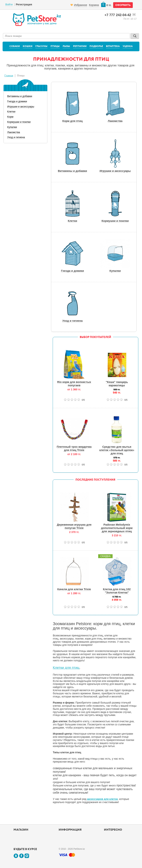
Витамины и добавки (20, 96)
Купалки (12, 127)
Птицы (55, 46)
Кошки (28, 46)
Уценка (128, 46)
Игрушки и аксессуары (21, 107)
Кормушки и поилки (19, 122)
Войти (9, 4)
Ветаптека (113, 46)
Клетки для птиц (66, 668)
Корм (10, 117)
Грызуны (41, 46)
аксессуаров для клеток (102, 799)
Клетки (11, 112)
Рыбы (66, 46)
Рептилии (80, 46)
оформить (123, 5)
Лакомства (14, 132)
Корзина (94, 5)
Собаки (15, 46)
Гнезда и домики (17, 101)
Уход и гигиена (16, 137)
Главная (9, 76)
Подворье (96, 46)
